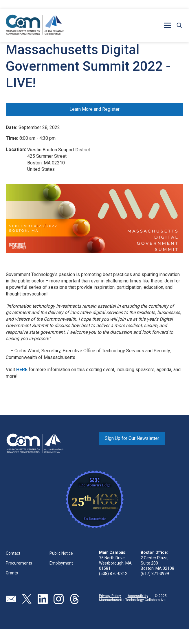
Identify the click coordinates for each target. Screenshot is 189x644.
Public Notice (61, 553)
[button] (168, 25)
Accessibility (138, 596)
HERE (22, 370)
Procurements (19, 563)
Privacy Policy (110, 596)
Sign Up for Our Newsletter (132, 438)
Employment (61, 563)
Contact (13, 553)
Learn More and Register (94, 109)
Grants (12, 573)
